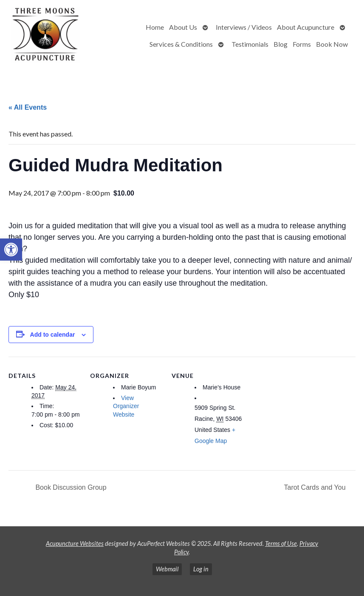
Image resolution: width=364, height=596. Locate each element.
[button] (11, 250)
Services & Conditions (181, 44)
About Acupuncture (306, 27)
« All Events (28, 107)
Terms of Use (281, 543)
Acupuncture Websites (75, 543)
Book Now (332, 44)
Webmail (167, 569)
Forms (302, 44)
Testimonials (250, 44)
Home (155, 27)
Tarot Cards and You (316, 487)
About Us (183, 27)
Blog (281, 44)
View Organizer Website (126, 406)
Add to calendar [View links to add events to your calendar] (53, 335)
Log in (201, 569)
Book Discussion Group (70, 487)
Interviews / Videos (244, 27)
